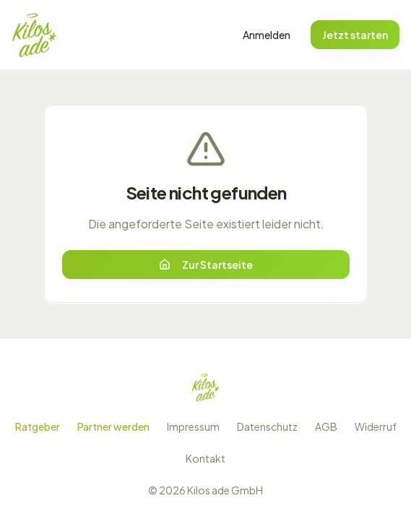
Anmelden (267, 35)
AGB (326, 426)
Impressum (193, 426)
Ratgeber (38, 426)
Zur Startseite (206, 265)
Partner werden (113, 426)
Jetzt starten (355, 35)
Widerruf (376, 426)
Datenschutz (267, 426)
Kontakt (205, 458)
